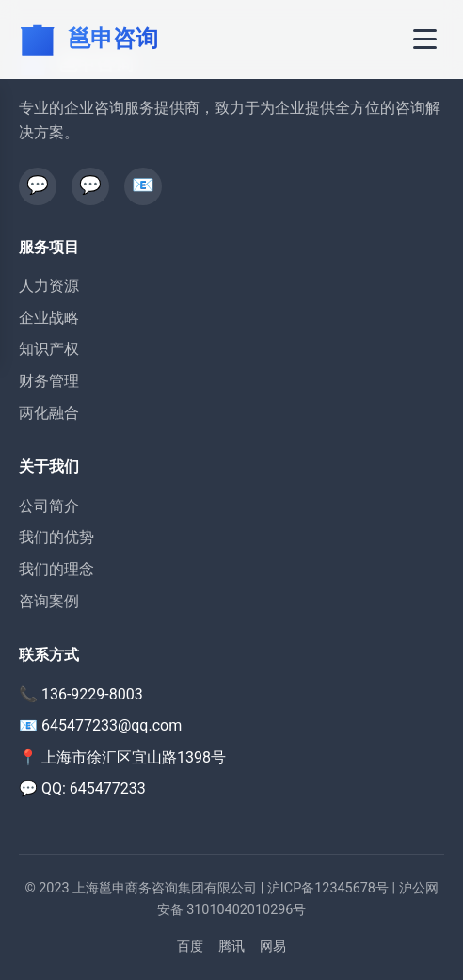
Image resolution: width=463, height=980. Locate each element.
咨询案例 (49, 601)
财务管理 (49, 381)
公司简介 (49, 506)
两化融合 (49, 413)
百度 (190, 947)
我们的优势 (56, 537)
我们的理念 (56, 569)
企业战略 (49, 318)
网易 (273, 947)
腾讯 (231, 947)
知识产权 (49, 349)
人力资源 (49, 286)
